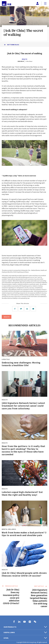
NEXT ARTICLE (41, 586)
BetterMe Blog (13, 45)
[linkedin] (28, 309)
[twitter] (21, 309)
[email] (34, 309)
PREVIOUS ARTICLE (10, 586)
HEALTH (25, 59)
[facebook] (15, 309)
